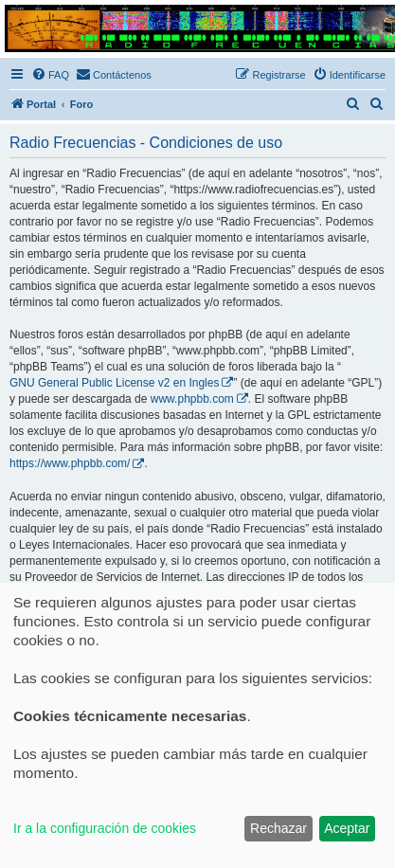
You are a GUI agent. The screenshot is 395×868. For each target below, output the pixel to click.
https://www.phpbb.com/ (70, 463)
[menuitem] (50, 75)
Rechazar (278, 828)
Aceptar (347, 828)
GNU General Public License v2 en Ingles (114, 383)
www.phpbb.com (192, 399)
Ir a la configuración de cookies (105, 828)
